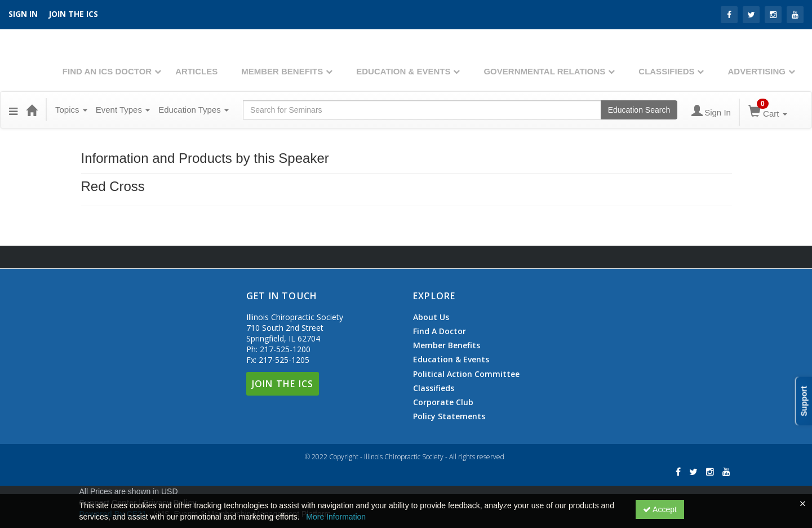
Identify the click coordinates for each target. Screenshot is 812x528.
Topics (71, 110)
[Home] (32, 110)
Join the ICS (73, 14)
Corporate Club (443, 402)
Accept (660, 509)
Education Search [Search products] (639, 110)
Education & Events (403, 71)
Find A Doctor (440, 331)
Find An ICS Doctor (107, 71)
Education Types (194, 110)
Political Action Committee (466, 374)
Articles (196, 71)
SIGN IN (23, 14)
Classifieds (666, 71)
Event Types (123, 110)
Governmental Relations (544, 71)
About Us (431, 317)
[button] (13, 110)
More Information (336, 517)
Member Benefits (282, 71)
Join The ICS (283, 384)
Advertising (756, 71)
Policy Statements (449, 416)
